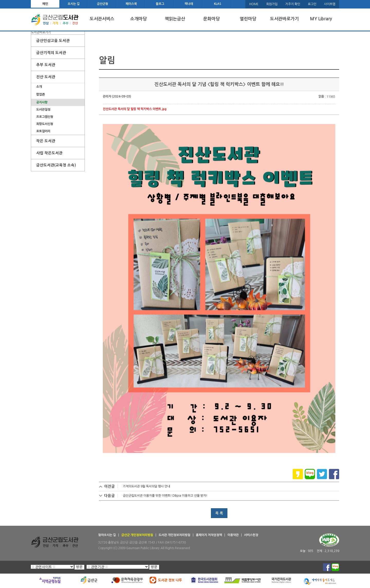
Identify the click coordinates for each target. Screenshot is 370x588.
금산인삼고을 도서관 (53, 41)
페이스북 (131, 4)
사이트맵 (330, 4)
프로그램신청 (45, 117)
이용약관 (233, 535)
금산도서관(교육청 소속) (56, 165)
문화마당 (211, 19)
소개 (39, 87)
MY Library (321, 19)
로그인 (312, 4)
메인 (45, 4)
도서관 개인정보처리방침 (174, 535)
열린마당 (248, 19)
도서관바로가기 (284, 19)
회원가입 (272, 4)
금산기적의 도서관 (51, 53)
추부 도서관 (46, 65)
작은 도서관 (46, 141)
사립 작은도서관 (49, 153)
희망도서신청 (45, 124)
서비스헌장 (251, 535)
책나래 (189, 4)
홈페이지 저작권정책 (209, 535)
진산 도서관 (46, 77)
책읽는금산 (175, 19)
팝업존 (41, 94)
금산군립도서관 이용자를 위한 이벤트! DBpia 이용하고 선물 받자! (165, 496)
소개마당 (138, 19)
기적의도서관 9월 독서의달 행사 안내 (146, 486)
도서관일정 (43, 110)
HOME (254, 4)
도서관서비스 (102, 19)
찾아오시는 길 (107, 535)
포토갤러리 (43, 131)
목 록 (219, 513)
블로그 (160, 4)
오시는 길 (74, 4)
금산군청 (103, 4)
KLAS (218, 4)
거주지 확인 (293, 4)
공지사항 (42, 102)
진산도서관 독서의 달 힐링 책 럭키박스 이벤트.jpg (135, 109)
